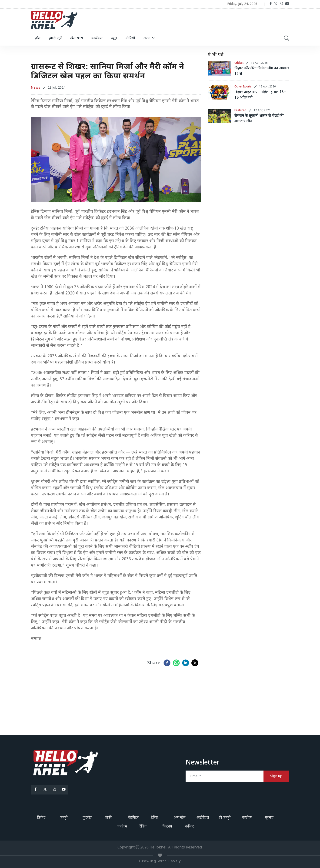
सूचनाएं (269, 818)
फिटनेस (167, 827)
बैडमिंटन (133, 818)
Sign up (276, 776)
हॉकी (108, 818)
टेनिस (154, 818)
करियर (189, 827)
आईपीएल (203, 818)
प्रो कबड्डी (225, 818)
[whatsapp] (176, 663)
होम (38, 38)
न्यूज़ (114, 38)
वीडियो (130, 38)
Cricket (239, 63)
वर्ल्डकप (247, 818)
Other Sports (243, 87)
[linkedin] (186, 663)
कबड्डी (64, 818)
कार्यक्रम (97, 38)
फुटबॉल (87, 818)
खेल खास (77, 38)
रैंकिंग (143, 827)
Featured (240, 110)
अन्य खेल (180, 818)
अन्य (147, 38)
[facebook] (167, 663)
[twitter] (195, 663)
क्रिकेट (41, 818)
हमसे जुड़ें (55, 38)
